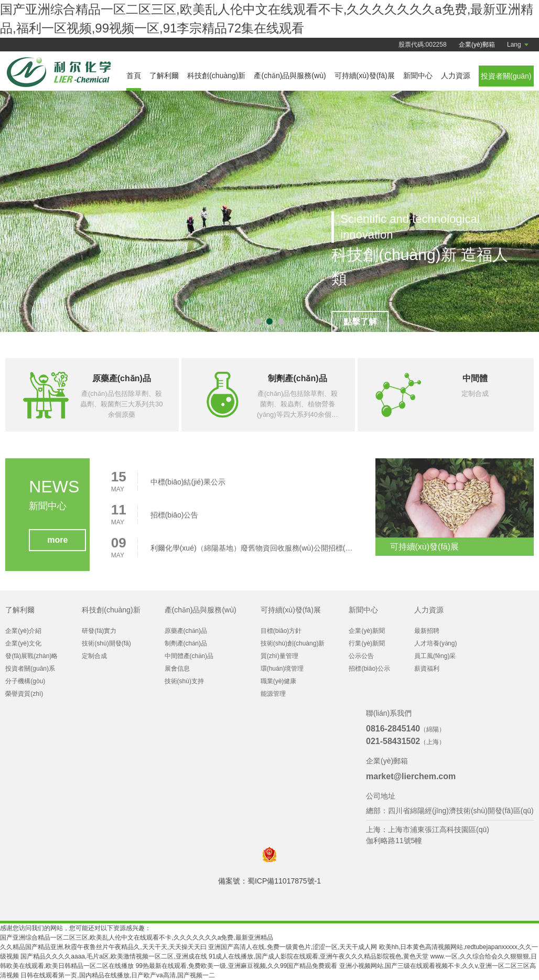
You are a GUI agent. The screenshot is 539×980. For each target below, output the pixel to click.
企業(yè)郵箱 (477, 45)
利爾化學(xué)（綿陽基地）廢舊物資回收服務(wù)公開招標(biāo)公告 (252, 552)
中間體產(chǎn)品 (189, 656)
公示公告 (361, 656)
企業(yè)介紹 (23, 631)
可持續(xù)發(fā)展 (365, 76)
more (57, 544)
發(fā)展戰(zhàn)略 (31, 656)
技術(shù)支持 (184, 681)
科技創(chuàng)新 (216, 76)
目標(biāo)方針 (281, 631)
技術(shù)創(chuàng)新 (293, 643)
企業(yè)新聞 (367, 631)
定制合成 (94, 656)
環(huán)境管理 (282, 669)
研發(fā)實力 (99, 631)
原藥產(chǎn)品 (186, 631)
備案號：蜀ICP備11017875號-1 (269, 881)
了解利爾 (164, 76)
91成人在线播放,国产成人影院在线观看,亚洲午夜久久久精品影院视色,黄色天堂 (319, 956)
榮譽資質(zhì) (24, 694)
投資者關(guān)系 (30, 669)
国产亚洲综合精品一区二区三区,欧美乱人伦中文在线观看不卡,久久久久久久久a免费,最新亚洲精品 (137, 938)
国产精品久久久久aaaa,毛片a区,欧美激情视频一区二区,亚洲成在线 (114, 956)
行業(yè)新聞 (367, 643)
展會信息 (177, 669)
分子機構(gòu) (25, 681)
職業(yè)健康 (279, 681)
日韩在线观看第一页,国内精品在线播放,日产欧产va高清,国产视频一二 (118, 975)
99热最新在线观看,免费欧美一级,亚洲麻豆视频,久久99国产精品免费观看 (237, 966)
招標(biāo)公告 (175, 519)
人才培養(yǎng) (435, 643)
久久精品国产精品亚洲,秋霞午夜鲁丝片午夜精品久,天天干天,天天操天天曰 (103, 947)
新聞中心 (418, 76)
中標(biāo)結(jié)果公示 (188, 486)
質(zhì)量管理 (279, 656)
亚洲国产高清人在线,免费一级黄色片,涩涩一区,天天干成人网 (293, 947)
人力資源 (456, 76)
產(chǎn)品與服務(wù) (290, 76)
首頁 (134, 76)
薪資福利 (427, 669)
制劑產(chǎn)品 (186, 643)
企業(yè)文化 (23, 643)
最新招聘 (427, 631)
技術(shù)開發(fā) (106, 643)
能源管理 (273, 694)
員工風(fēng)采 (435, 656)
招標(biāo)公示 (369, 669)
